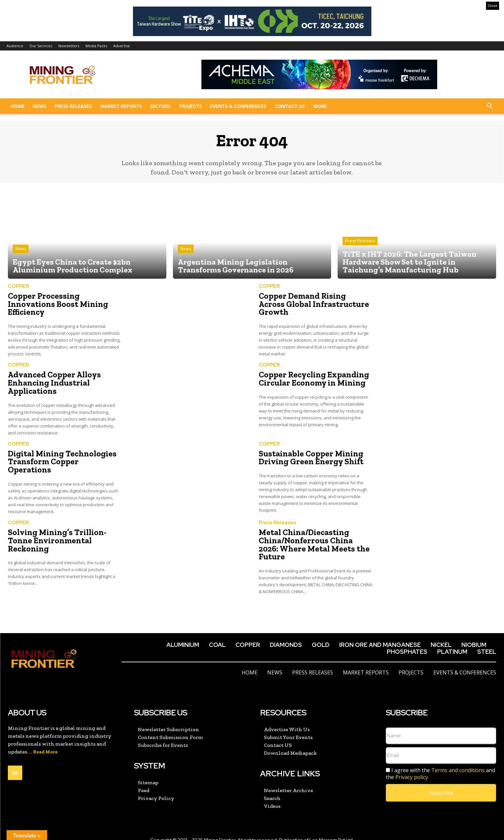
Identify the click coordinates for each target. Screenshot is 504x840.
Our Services (41, 46)
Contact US (290, 106)
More (320, 106)
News (39, 106)
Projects (190, 106)
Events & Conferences (238, 106)
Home (18, 106)
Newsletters (69, 46)
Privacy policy (412, 768)
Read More (45, 742)
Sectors (160, 106)
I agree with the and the (440, 764)
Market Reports (121, 106)
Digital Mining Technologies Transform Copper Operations (63, 457)
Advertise (122, 46)
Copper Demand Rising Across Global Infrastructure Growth (314, 301)
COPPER (18, 287)
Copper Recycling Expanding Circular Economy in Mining (312, 379)
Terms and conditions (458, 761)
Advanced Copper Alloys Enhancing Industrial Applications (53, 383)
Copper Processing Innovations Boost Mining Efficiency (56, 305)
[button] (490, 107)
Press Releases (73, 106)
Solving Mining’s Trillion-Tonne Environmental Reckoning (55, 538)
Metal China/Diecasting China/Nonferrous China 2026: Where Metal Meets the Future (314, 538)
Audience (15, 46)
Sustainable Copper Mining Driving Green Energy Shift (309, 457)
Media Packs (96, 46)
